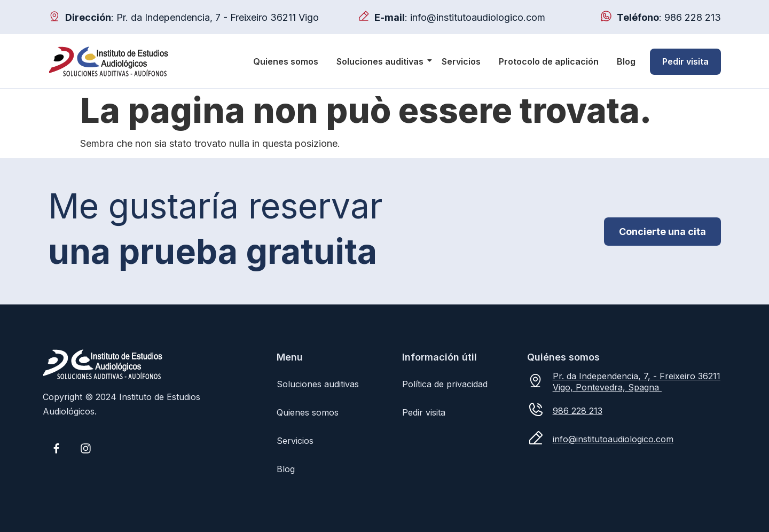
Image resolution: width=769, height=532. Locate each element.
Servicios (461, 61)
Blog (626, 61)
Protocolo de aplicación (549, 61)
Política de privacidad (445, 384)
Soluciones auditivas (382, 61)
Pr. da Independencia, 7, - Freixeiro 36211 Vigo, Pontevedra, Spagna (637, 382)
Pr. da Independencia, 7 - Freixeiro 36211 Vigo (218, 17)
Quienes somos (286, 61)
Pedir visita (685, 61)
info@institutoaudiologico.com (478, 17)
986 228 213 (693, 17)
